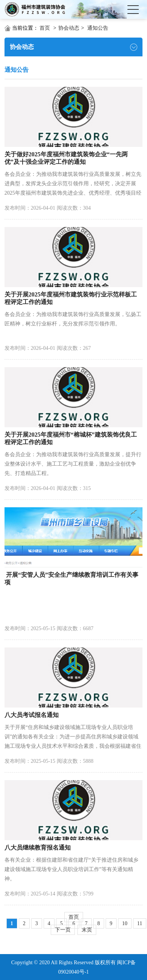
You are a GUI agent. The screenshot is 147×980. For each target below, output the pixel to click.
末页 (87, 930)
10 (125, 923)
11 (140, 923)
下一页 (63, 930)
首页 (45, 28)
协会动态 (69, 28)
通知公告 (98, 28)
